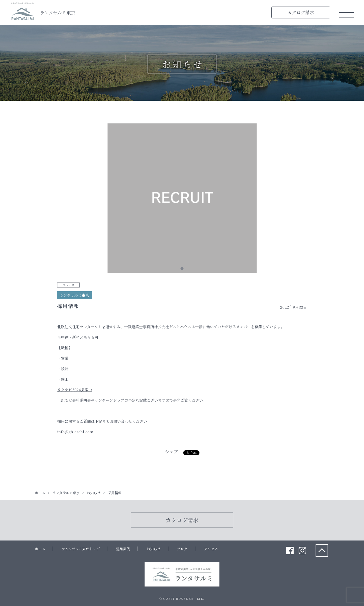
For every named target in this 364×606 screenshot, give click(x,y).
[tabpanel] (182, 199)
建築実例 (123, 549)
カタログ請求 (301, 12)
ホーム (40, 549)
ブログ (182, 549)
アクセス (211, 549)
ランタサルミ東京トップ (81, 549)
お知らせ (154, 549)
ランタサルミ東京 (58, 12)
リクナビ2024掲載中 (75, 390)
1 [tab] (182, 268)
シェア (172, 451)
